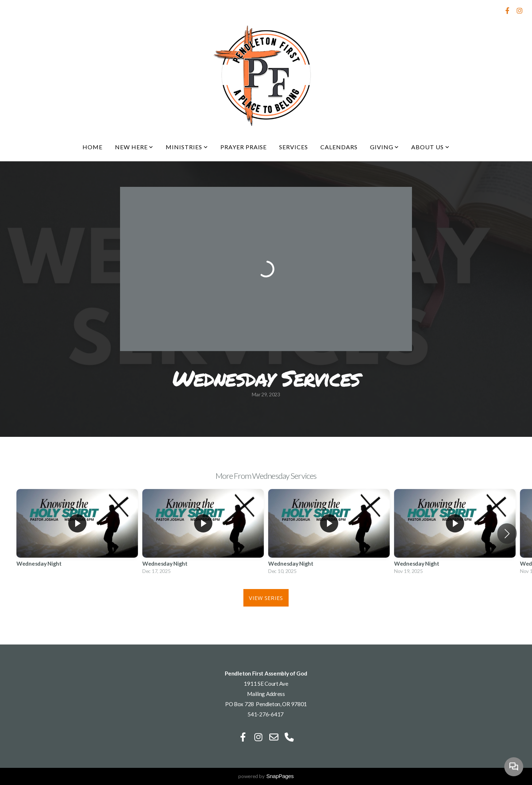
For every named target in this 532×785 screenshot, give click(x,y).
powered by (266, 776)
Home (92, 147)
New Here (134, 147)
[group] (77, 533)
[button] (507, 534)
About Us (430, 147)
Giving (385, 147)
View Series (266, 598)
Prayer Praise (244, 147)
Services (294, 147)
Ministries (187, 147)
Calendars (339, 147)
